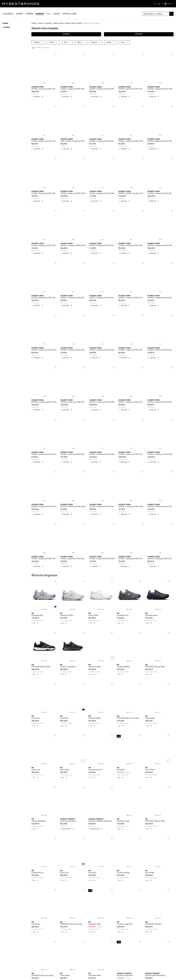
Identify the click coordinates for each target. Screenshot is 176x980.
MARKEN (40, 14)
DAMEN (19, 14)
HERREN (29, 14)
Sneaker (49, 23)
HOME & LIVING (70, 14)
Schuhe (41, 23)
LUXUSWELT (8, 14)
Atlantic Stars (59, 23)
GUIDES (56, 14)
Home (34, 23)
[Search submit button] (171, 14)
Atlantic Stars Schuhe (73, 23)
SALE (48, 14)
